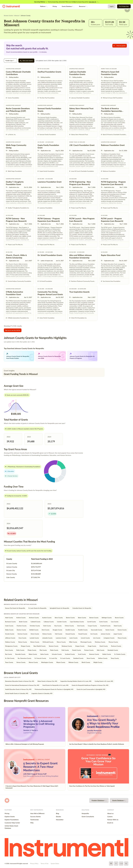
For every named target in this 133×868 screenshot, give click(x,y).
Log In (112, 6)
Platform (44, 6)
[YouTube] (121, 864)
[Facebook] (111, 864)
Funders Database (99, 800)
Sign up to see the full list (13, 330)
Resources (83, 6)
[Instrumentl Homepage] (11, 6)
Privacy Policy (34, 863)
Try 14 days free (124, 6)
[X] (116, 864)
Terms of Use (45, 863)
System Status (55, 863)
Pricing (55, 6)
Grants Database (68, 6)
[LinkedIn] (126, 864)
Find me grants (120, 46)
